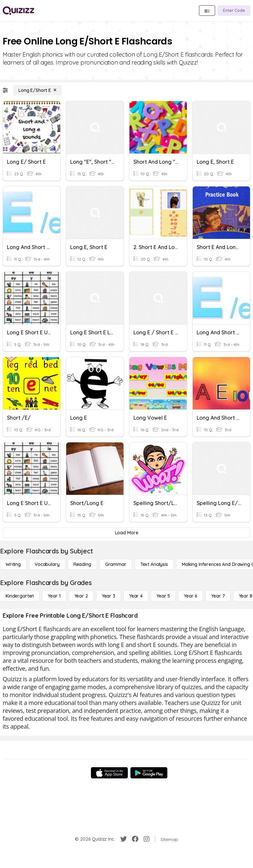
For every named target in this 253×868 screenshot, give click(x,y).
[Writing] (13, 564)
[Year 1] (54, 596)
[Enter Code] (234, 11)
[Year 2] (81, 596)
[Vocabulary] (47, 564)
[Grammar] (116, 564)
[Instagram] (147, 839)
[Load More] (126, 533)
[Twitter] (124, 839)
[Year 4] (136, 596)
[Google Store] (149, 773)
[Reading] (82, 564)
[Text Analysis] (154, 564)
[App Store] (109, 773)
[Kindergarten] (20, 596)
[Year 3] (109, 596)
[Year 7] (218, 596)
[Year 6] (191, 596)
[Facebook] (135, 839)
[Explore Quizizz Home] (18, 11)
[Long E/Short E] (37, 90)
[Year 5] (163, 596)
